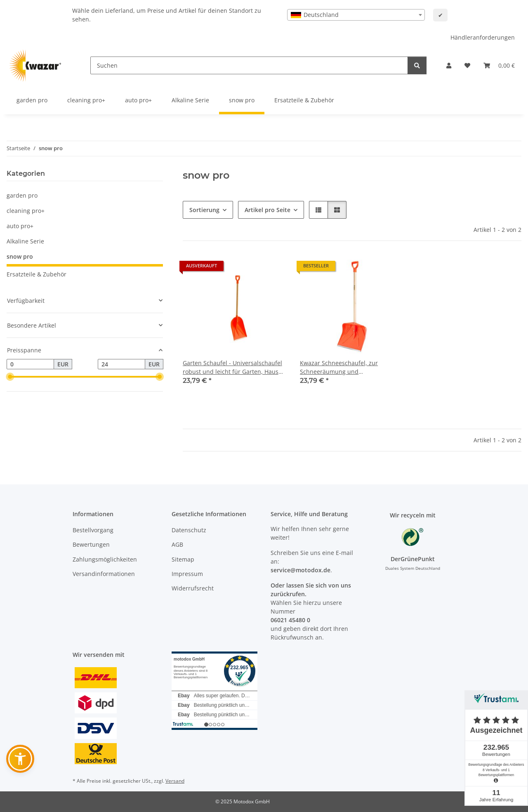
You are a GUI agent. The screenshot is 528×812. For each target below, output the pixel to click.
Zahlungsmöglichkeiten (105, 559)
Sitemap (183, 559)
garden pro (22, 195)
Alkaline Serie (25, 241)
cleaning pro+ (26, 211)
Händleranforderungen (483, 37)
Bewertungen (91, 544)
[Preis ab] (30, 364)
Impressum (187, 574)
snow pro (20, 256)
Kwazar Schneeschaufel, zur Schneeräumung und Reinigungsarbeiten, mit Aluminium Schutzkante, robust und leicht (349, 367)
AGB (177, 544)
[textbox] (356, 15)
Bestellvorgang (93, 530)
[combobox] (356, 15)
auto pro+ (20, 226)
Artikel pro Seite (268, 210)
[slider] (10, 377)
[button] (449, 65)
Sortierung (204, 210)
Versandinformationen (104, 574)
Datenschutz (189, 530)
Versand (175, 781)
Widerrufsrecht (193, 588)
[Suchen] (249, 65)
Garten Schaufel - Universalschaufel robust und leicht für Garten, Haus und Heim (232, 367)
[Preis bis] (121, 364)
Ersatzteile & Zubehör (37, 274)
